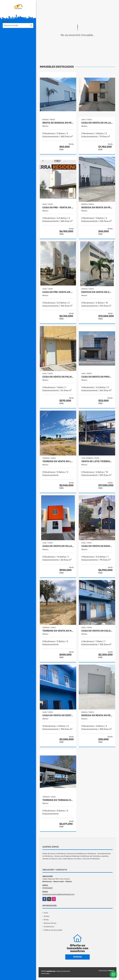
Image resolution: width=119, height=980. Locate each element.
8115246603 (47, 888)
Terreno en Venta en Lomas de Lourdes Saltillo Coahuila (58, 461)
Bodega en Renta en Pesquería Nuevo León (97, 208)
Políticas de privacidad (53, 930)
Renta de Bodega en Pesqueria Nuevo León (58, 123)
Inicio (46, 913)
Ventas (47, 916)
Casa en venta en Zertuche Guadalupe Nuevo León (58, 715)
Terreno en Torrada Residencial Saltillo (58, 800)
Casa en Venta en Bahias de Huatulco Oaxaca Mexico (97, 546)
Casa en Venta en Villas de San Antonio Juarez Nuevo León (58, 546)
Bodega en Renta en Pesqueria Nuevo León (97, 715)
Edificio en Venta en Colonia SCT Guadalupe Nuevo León (97, 292)
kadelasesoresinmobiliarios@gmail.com (58, 894)
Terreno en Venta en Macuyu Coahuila (58, 631)
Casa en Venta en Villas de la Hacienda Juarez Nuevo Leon (97, 123)
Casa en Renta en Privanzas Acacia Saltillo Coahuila (97, 377)
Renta (46, 920)
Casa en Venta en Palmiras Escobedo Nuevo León (58, 377)
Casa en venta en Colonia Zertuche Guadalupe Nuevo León (97, 631)
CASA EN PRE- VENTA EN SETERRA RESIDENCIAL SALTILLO (58, 208)
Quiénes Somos (50, 923)
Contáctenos (49, 927)
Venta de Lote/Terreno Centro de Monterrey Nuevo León (97, 461)
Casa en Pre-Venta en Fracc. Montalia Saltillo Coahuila (58, 292)
